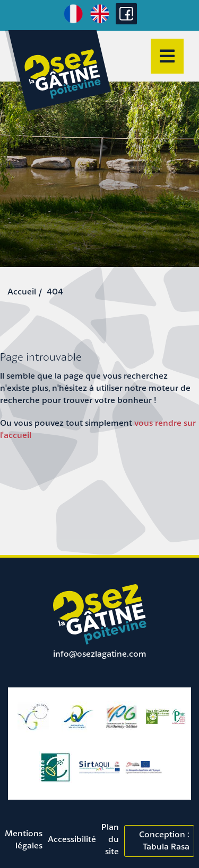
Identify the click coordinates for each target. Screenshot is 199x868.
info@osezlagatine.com (100, 654)
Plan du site (110, 839)
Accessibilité (72, 839)
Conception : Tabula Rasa (164, 840)
